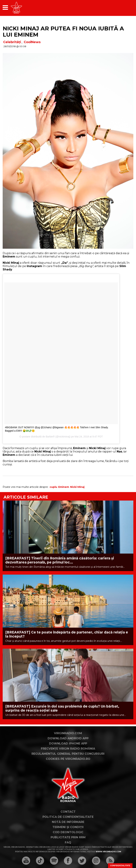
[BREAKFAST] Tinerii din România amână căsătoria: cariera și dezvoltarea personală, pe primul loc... (60, 560)
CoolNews (32, 42)
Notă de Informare (68, 822)
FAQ (68, 842)
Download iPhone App (68, 743)
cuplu (53, 487)
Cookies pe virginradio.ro (68, 759)
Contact (68, 812)
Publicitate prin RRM (68, 837)
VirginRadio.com (68, 733)
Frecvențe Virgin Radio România (68, 749)
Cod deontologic (68, 832)
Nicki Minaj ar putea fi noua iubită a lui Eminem (63, 32)
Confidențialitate (120, 866)
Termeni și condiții (68, 827)
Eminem (64, 487)
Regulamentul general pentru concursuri (68, 754)
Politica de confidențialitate (68, 817)
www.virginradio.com (108, 852)
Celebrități (12, 42)
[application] (124, 8)
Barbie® (50, 437)
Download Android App (68, 738)
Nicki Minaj (77, 487)
